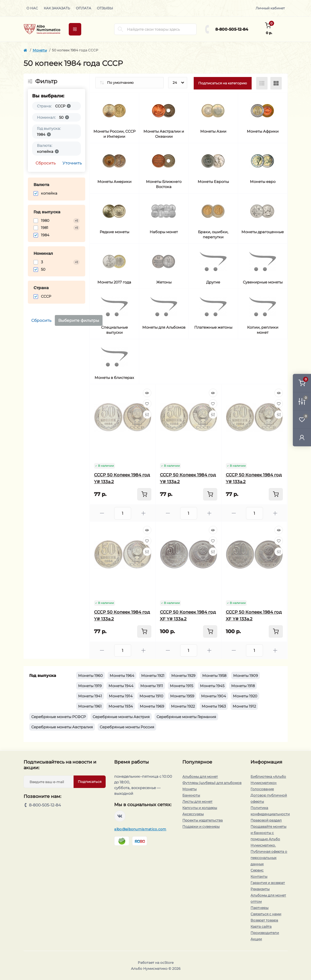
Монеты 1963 (214, 706)
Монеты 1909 (246, 675)
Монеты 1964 (122, 675)
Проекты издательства (203, 820)
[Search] (120, 29)
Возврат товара (264, 920)
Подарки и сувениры (201, 826)
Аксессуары (193, 814)
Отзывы (105, 8)
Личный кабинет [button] (270, 8)
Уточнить (72, 163)
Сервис (257, 870)
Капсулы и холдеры (200, 808)
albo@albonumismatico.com (140, 829)
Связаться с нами (266, 914)
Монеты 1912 (244, 706)
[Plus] (143, 513)
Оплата (84, 8)
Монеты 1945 (212, 686)
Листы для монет (197, 801)
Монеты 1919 (90, 686)
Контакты (259, 876)
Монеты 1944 (121, 686)
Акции (256, 939)
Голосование (262, 789)
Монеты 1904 (214, 696)
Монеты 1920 (245, 696)
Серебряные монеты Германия (186, 717)
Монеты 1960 (90, 675)
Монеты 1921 (153, 675)
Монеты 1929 (183, 675)
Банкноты (191, 795)
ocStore (167, 963)
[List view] (262, 83)
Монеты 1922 (183, 706)
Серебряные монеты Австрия (121, 717)
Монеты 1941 (90, 696)
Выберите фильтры (79, 320)
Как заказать (57, 8)
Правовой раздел (266, 820)
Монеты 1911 (152, 686)
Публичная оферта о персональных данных (269, 858)
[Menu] (75, 29)
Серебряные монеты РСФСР (59, 717)
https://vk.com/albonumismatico (120, 816)
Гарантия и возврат (268, 883)
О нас (32, 8)
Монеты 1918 (243, 686)
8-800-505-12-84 (232, 29)
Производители (265, 933)
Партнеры (259, 908)
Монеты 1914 (121, 696)
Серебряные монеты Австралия (62, 727)
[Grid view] (276, 83)
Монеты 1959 (182, 696)
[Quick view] (147, 393)
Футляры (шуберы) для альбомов (212, 783)
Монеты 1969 (152, 706)
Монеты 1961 (90, 706)
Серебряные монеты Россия (127, 727)
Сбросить (46, 163)
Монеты (40, 50)
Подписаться (90, 782)
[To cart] (144, 494)
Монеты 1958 (214, 675)
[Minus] (102, 513)
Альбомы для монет (200, 776)
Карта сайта (261, 926)
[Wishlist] (147, 404)
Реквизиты (260, 889)
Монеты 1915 (181, 686)
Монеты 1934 (121, 706)
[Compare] (147, 414)
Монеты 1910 (151, 696)
